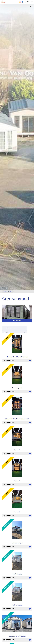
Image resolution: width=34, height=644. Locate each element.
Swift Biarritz (17, 574)
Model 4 (17, 450)
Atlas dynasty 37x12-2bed (17, 636)
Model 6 (17, 512)
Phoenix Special (17, 388)
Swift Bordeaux (17, 605)
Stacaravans (17, 320)
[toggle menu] (32, 2)
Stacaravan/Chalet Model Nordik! (17, 419)
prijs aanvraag (9, 361)
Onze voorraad (7, 291)
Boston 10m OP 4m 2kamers (17, 357)
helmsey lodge (17, 543)
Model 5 (17, 481)
